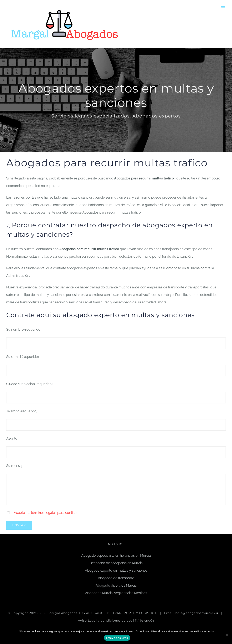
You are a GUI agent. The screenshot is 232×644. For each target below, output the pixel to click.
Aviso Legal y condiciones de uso (105, 621)
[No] (227, 635)
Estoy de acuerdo (117, 638)
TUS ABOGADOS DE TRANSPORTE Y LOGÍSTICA (118, 613)
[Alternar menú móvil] (224, 8)
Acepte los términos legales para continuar (47, 513)
